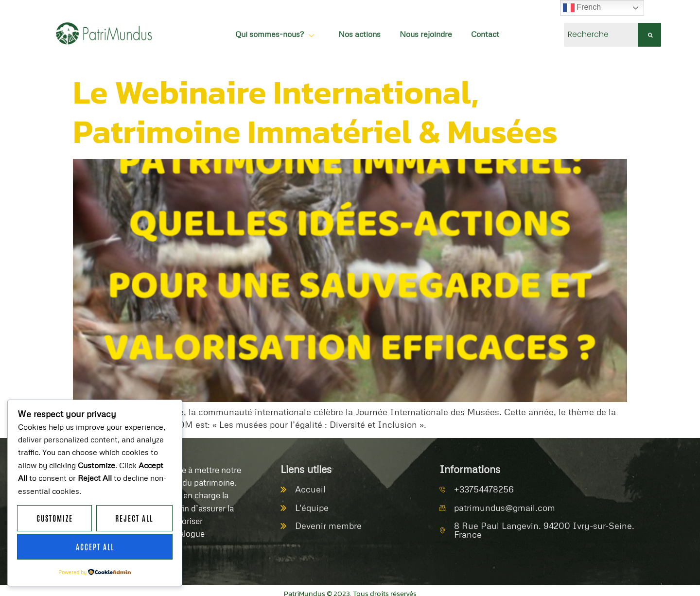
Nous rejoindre (416, 31)
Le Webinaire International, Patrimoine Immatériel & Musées (315, 105)
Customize (55, 519)
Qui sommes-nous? (265, 31)
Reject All (134, 519)
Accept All (95, 547)
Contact (475, 31)
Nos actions (349, 31)
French (582, 8)
